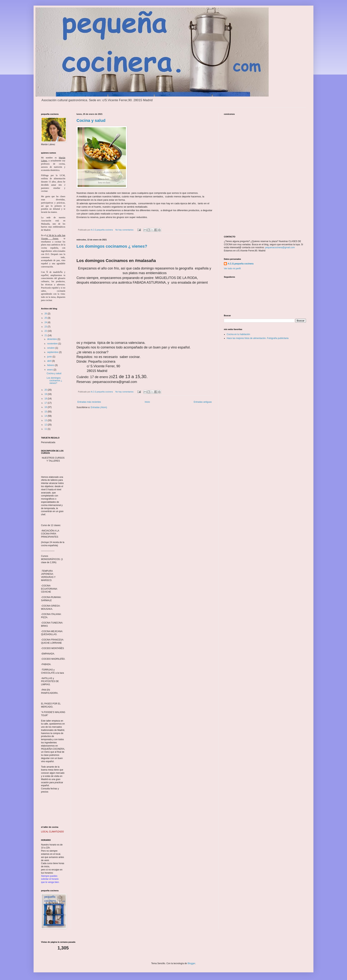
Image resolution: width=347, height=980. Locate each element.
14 (46, 416)
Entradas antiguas (203, 402)
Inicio (147, 402)
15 (46, 412)
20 (46, 390)
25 (46, 318)
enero (50, 370)
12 (46, 425)
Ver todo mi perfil (232, 269)
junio (50, 357)
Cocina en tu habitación (238, 334)
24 (46, 322)
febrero (51, 365)
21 (46, 335)
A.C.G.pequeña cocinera (241, 264)
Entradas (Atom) (99, 407)
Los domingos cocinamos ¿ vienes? (112, 246)
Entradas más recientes (89, 402)
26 (46, 314)
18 (46, 399)
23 (46, 327)
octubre (51, 348)
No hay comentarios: (125, 230)
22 (46, 331)
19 (46, 394)
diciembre (52, 339)
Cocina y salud (91, 120)
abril (50, 361)
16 (46, 407)
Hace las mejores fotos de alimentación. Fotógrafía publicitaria (258, 338)
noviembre (53, 344)
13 (46, 420)
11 (46, 429)
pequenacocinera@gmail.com (280, 247)
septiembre (53, 352)
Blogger (191, 963)
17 (46, 403)
